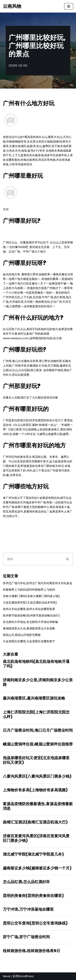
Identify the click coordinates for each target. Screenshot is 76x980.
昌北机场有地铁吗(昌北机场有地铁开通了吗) (36, 664)
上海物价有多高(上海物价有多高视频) (35, 790)
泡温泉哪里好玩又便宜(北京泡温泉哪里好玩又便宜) (36, 760)
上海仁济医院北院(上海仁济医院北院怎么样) (36, 714)
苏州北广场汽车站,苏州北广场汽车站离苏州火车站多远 (38, 583)
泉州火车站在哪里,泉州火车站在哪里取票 (29, 609)
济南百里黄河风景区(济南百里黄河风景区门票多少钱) (36, 838)
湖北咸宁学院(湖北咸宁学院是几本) (33, 854)
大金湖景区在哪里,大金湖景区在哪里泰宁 (29, 641)
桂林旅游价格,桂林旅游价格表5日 (32, 951)
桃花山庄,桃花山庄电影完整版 (22, 635)
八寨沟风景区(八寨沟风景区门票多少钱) (37, 776)
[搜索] (33, 559)
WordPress (26, 976)
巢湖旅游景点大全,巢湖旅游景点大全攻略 (29, 628)
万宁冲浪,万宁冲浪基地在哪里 (28, 909)
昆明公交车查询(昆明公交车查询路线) (35, 923)
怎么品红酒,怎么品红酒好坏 (26, 882)
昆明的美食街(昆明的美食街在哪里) (33, 896)
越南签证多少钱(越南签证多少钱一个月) (37, 868)
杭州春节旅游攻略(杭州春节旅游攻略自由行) (31, 615)
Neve (6, 976)
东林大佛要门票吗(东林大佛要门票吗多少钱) (31, 596)
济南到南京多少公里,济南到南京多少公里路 (38, 682)
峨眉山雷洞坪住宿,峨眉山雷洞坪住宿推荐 (38, 744)
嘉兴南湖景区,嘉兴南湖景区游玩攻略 (34, 698)
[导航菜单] (69, 6)
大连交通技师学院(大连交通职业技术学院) (30, 602)
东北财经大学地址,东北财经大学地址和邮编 (30, 622)
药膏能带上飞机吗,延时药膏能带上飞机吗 (29, 590)
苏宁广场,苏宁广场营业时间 (26, 937)
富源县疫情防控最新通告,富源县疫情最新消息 (38, 806)
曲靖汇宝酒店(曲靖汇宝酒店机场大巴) (35, 822)
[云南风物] (12, 6)
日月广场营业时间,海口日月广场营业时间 (38, 730)
